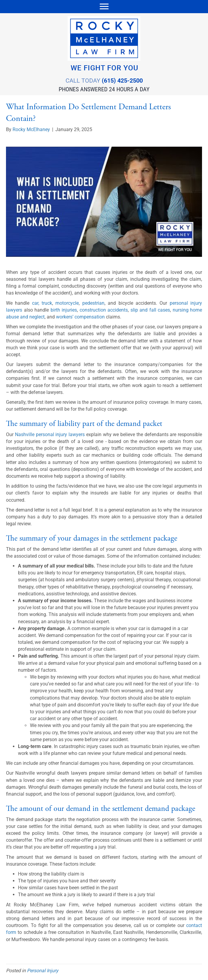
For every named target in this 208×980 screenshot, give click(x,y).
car (35, 303)
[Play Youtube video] (104, 202)
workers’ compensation (80, 317)
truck (47, 303)
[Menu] (104, 7)
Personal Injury (43, 971)
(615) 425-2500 (122, 81)
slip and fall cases (150, 310)
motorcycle (67, 303)
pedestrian (93, 303)
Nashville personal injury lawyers (50, 434)
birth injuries (64, 310)
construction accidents (104, 310)
